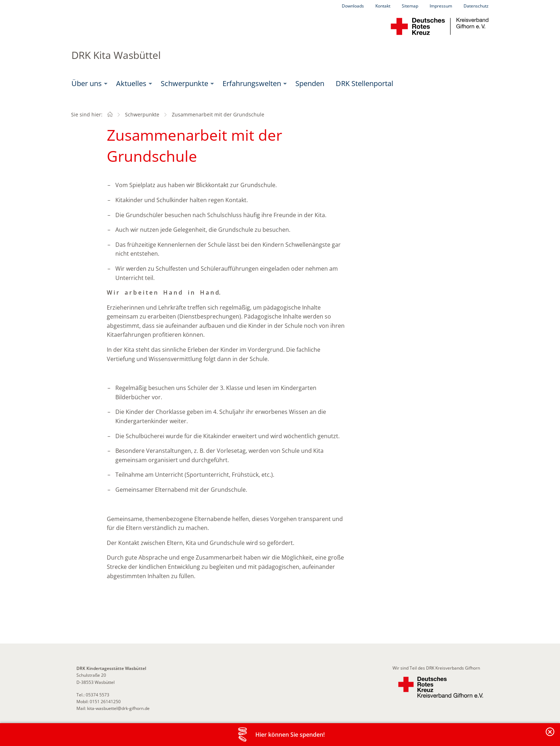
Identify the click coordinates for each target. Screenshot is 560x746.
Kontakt (383, 6)
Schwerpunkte (184, 83)
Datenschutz (476, 6)
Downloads (353, 6)
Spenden (310, 83)
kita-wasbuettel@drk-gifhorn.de (118, 708)
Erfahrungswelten (252, 83)
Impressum (441, 6)
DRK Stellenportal (364, 83)
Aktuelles (131, 83)
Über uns (87, 83)
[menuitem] (88, 84)
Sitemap (410, 6)
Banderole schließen (550, 736)
